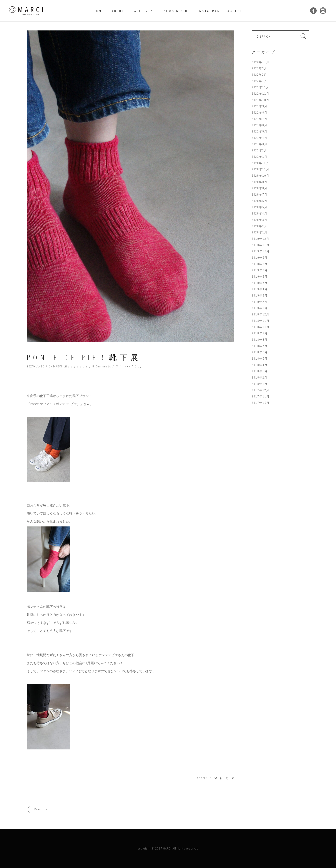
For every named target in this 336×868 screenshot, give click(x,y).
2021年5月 (260, 132)
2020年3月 (260, 220)
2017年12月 (261, 390)
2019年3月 (260, 296)
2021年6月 (260, 125)
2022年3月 (259, 68)
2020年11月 (261, 169)
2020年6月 (260, 201)
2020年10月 (261, 176)
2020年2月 (259, 226)
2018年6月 (260, 352)
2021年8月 (260, 113)
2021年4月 (260, 138)
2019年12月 (261, 239)
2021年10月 (261, 100)
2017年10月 (261, 403)
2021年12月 (260, 87)
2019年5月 (260, 283)
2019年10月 (261, 251)
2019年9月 (260, 258)
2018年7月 (260, 346)
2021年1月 (260, 157)
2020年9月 (260, 182)
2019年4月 (260, 289)
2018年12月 (261, 314)
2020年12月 (260, 163)
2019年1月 (260, 308)
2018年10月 (261, 327)
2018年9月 (260, 333)
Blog (138, 366)
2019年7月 (260, 270)
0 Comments (102, 366)
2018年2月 (260, 378)
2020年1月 (260, 232)
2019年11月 (261, 245)
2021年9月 (260, 106)
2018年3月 (260, 371)
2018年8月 (260, 340)
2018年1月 (260, 384)
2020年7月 (260, 195)
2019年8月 (260, 264)
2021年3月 (260, 144)
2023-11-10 (36, 366)
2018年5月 (260, 359)
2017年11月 (261, 396)
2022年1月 (259, 81)
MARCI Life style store (71, 366)
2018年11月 (261, 321)
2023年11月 (261, 62)
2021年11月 (261, 94)
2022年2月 (259, 75)
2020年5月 (260, 207)
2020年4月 (260, 214)
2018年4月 (260, 365)
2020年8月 (260, 188)
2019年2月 (260, 302)
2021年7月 (260, 119)
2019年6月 (260, 277)
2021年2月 (259, 150)
